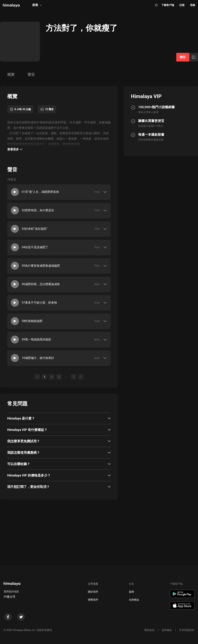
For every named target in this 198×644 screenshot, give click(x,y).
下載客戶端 (168, 5)
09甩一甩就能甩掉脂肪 (36, 339)
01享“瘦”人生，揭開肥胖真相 (40, 192)
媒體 (131, 592)
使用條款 (167, 630)
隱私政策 (149, 630)
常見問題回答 (187, 630)
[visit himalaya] (11, 5)
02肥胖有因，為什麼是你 (38, 210)
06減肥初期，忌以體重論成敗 (41, 284)
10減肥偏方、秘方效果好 (38, 358)
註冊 (182, 5)
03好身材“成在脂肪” (35, 229)
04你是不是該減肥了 (35, 247)
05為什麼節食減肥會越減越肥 (41, 266)
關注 (183, 57)
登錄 (193, 5)
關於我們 (93, 592)
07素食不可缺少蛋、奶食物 (39, 303)
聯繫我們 (93, 600)
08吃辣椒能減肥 (32, 321)
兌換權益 (134, 600)
